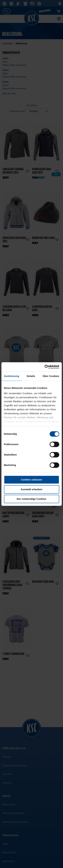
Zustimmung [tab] (12, 376)
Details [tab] (31, 376)
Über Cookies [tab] (51, 376)
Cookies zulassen (32, 480)
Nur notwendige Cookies (32, 499)
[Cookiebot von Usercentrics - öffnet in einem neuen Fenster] (45, 367)
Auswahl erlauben (31, 489)
